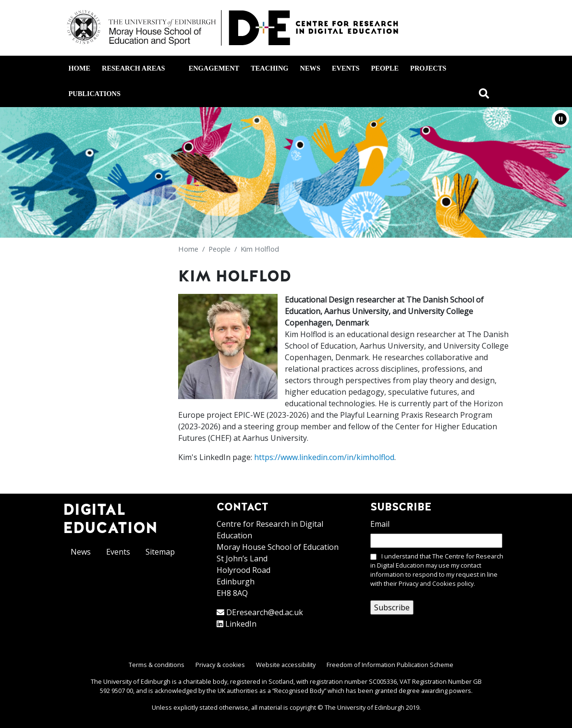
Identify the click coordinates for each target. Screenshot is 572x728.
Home (80, 68)
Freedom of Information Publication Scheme (390, 665)
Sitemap (160, 552)
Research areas (139, 68)
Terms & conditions (157, 665)
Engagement (214, 68)
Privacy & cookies (220, 665)
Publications (95, 94)
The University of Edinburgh (365, 707)
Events (346, 68)
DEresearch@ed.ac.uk (265, 612)
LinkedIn (241, 624)
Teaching (269, 68)
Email (380, 524)
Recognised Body (299, 691)
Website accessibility (286, 665)
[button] (560, 119)
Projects (428, 68)
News (310, 68)
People (385, 68)
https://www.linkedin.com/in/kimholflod (324, 457)
